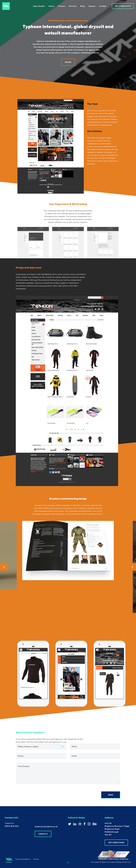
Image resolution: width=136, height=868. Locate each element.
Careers (92, 6)
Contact (103, 6)
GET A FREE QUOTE (123, 6)
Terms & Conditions (23, 859)
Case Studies (39, 6)
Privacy (36, 859)
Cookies (9, 862)
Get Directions (116, 842)
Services (73, 6)
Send (111, 795)
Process (62, 6)
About (51, 6)
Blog (82, 6)
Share (68, 63)
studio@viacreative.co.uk (46, 826)
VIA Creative (6, 6)
